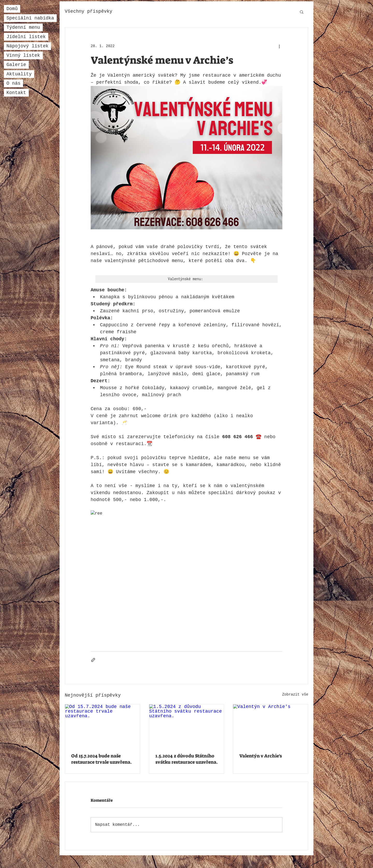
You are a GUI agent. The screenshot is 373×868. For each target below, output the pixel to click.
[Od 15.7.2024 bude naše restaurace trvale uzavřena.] (102, 725)
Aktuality (19, 74)
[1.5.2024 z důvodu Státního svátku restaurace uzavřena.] (187, 725)
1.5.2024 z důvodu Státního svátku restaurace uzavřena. (187, 759)
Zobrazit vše (295, 695)
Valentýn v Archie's (261, 756)
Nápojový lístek (27, 46)
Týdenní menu (23, 27)
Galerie (16, 65)
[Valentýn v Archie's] (271, 725)
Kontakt (16, 93)
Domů (12, 9)
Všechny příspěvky (89, 11)
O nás (13, 83)
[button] (302, 12)
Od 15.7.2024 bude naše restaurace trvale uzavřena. (101, 759)
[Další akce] (279, 46)
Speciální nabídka (30, 18)
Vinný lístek (23, 55)
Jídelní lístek (26, 37)
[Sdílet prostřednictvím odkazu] (93, 660)
